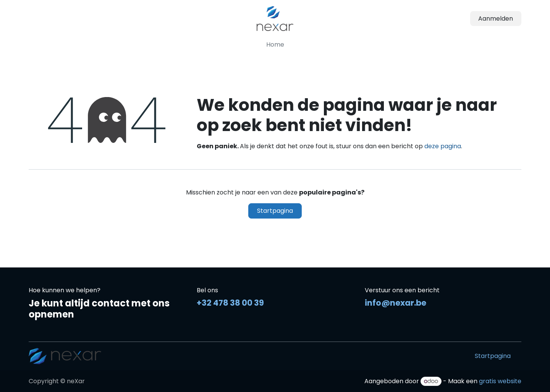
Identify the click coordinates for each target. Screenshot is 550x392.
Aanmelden (496, 19)
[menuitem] (275, 45)
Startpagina (275, 211)
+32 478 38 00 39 (230, 303)
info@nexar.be (396, 303)
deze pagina (443, 146)
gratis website (500, 381)
